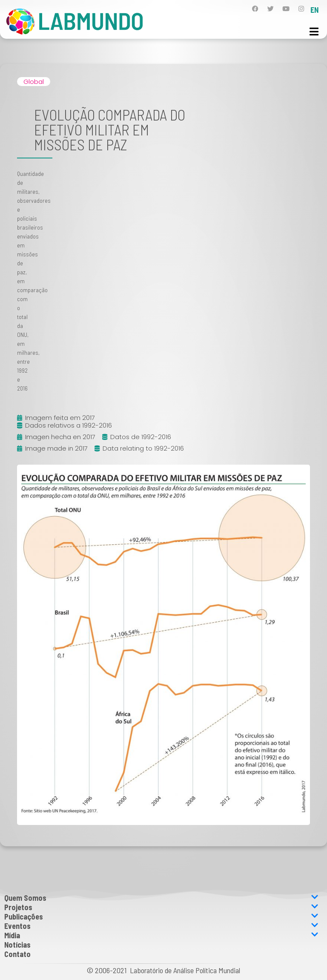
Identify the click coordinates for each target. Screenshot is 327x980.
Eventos (161, 926)
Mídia (161, 935)
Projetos (161, 907)
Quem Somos (161, 898)
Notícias (17, 945)
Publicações (161, 917)
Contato (17, 954)
